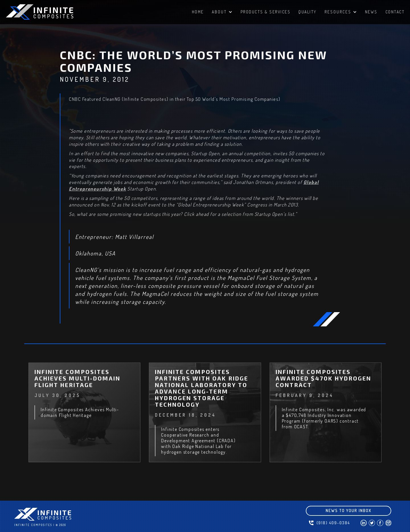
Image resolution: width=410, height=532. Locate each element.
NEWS (371, 12)
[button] (222, 13)
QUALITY (307, 12)
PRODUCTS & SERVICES (266, 12)
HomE (198, 12)
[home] (48, 12)
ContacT (395, 12)
